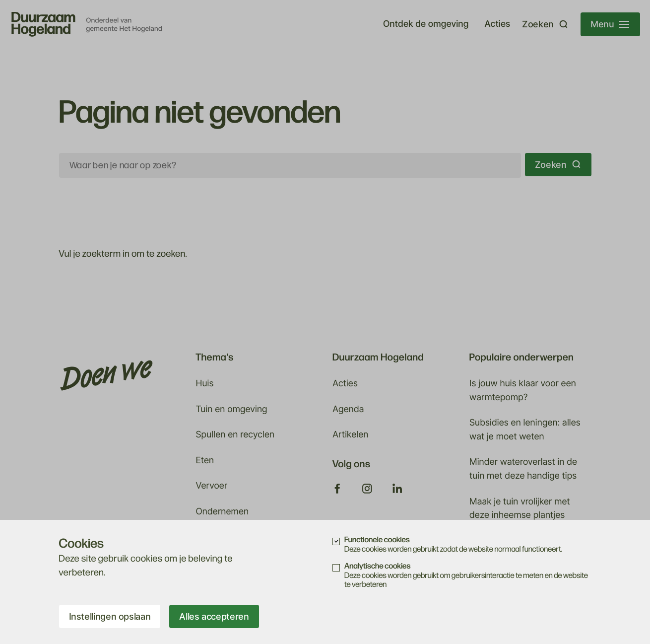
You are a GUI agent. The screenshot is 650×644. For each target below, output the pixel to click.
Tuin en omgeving (231, 409)
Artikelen (350, 435)
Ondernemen (222, 512)
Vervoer (211, 486)
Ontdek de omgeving (426, 24)
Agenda (348, 409)
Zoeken (558, 165)
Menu (610, 24)
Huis (204, 384)
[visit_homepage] (87, 24)
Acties (497, 24)
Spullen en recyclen (235, 435)
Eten (205, 461)
